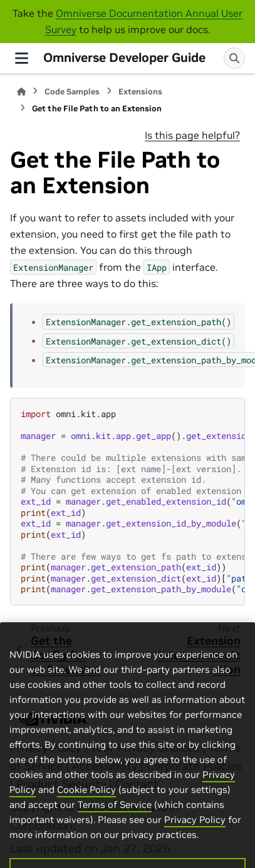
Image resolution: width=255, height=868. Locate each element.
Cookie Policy (86, 805)
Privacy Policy (195, 835)
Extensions (140, 92)
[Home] (21, 92)
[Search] (234, 58)
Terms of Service (115, 820)
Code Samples (72, 92)
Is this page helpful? (192, 135)
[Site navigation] (22, 58)
